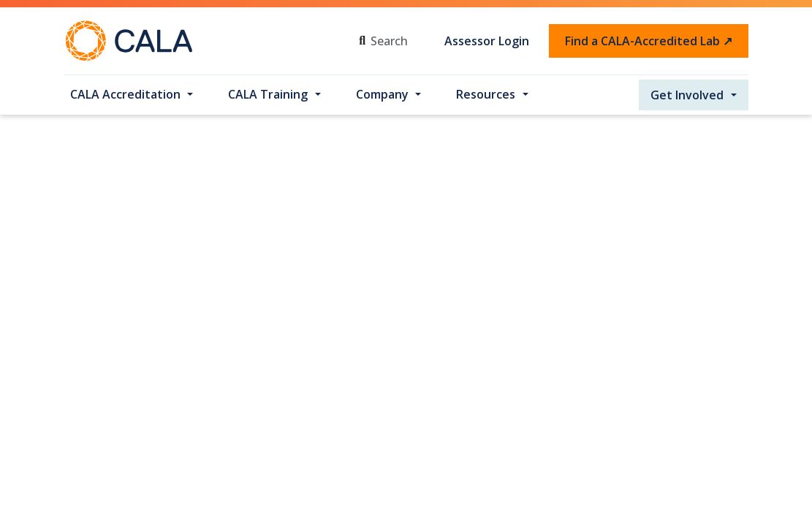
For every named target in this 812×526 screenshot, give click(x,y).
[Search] (400, 41)
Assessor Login (487, 41)
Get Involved (687, 95)
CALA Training (268, 94)
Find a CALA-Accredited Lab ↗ (649, 41)
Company (382, 94)
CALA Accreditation (125, 94)
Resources (486, 94)
